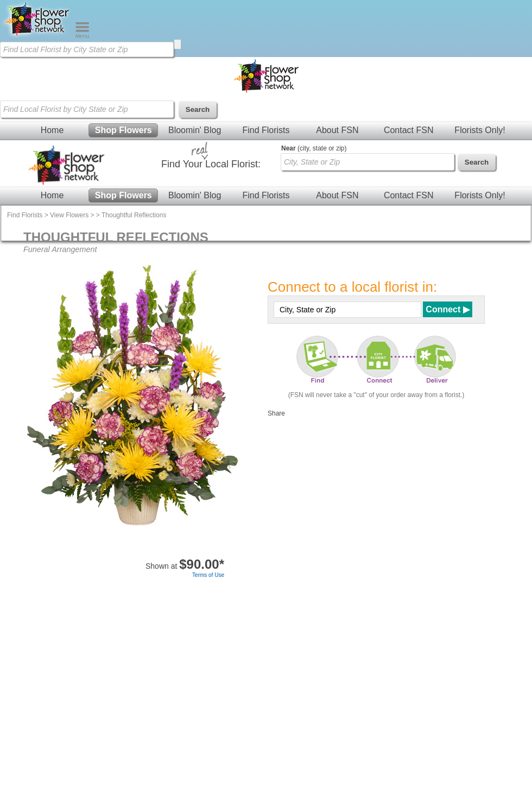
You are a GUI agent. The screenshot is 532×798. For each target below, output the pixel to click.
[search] (178, 44)
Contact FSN (409, 130)
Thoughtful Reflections (134, 215)
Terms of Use (208, 575)
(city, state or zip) (314, 148)
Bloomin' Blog (195, 130)
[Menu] (82, 36)
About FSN (337, 130)
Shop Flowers (123, 130)
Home (52, 130)
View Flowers (69, 215)
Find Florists (266, 130)
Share (276, 413)
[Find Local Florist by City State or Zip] (87, 49)
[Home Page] (37, 36)
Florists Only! (480, 130)
